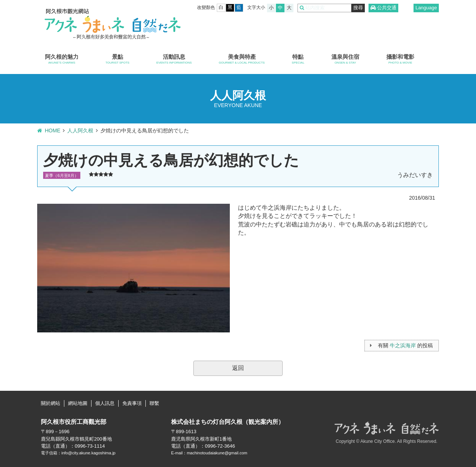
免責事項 (132, 403)
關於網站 (51, 403)
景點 (118, 59)
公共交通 (387, 8)
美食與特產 (242, 59)
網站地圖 (78, 403)
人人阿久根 (80, 131)
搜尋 (358, 8)
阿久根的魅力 (62, 59)
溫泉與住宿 (345, 59)
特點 (298, 59)
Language (426, 8)
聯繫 (154, 403)
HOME (52, 131)
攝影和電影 (400, 59)
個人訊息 (105, 403)
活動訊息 (174, 59)
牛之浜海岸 (403, 345)
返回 (238, 368)
